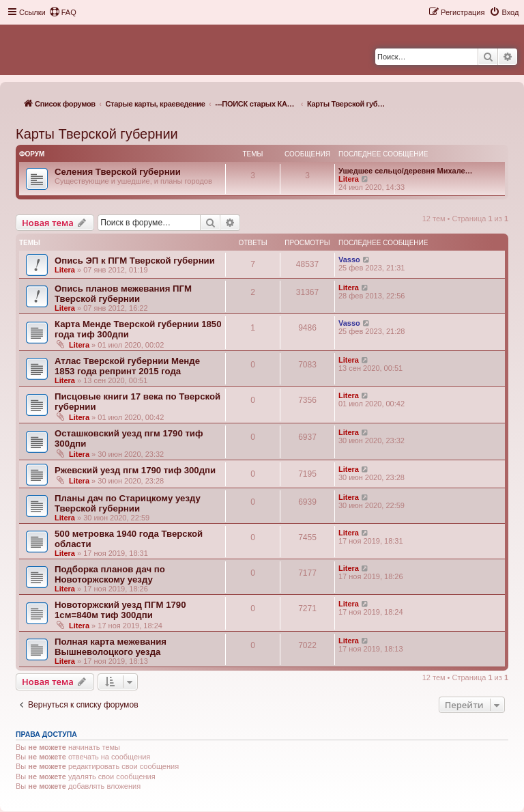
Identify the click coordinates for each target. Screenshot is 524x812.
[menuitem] (63, 12)
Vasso (349, 260)
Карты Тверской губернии (97, 134)
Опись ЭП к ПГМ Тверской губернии (135, 261)
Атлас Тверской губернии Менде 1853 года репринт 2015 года (127, 366)
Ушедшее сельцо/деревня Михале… (406, 171)
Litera (349, 179)
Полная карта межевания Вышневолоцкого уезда (111, 647)
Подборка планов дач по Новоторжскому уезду (110, 574)
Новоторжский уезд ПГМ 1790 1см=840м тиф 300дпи (120, 610)
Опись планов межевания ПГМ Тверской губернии (123, 294)
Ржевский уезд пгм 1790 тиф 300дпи (135, 470)
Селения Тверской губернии (118, 172)
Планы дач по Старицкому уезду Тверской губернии (128, 503)
